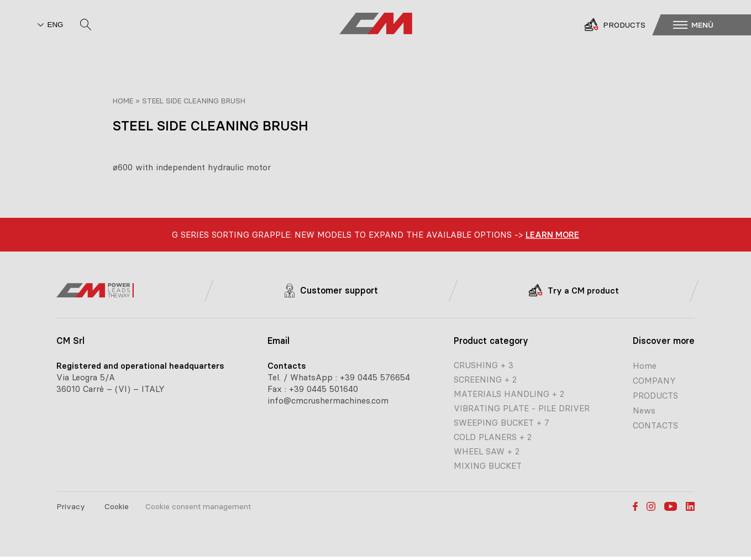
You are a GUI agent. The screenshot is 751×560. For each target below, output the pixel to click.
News (644, 410)
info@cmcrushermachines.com (328, 401)
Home (123, 101)
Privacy (71, 506)
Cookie (117, 506)
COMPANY (654, 381)
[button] (709, 24)
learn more (552, 235)
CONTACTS (655, 425)
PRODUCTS (655, 396)
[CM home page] (376, 24)
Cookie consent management (198, 506)
